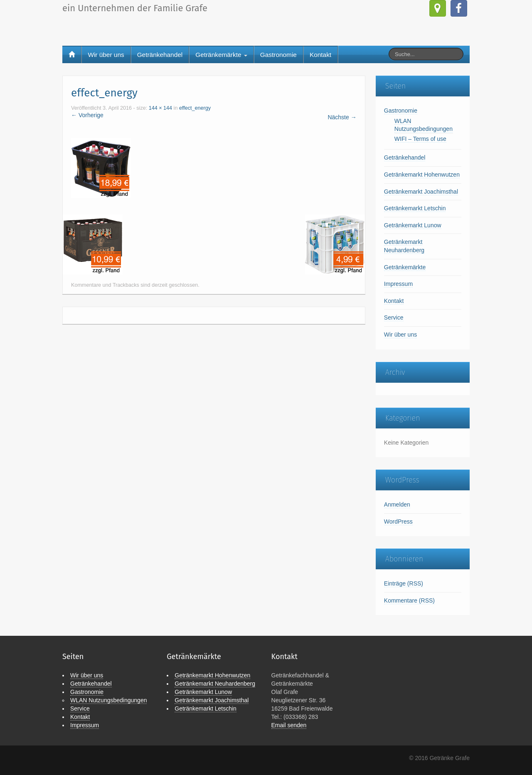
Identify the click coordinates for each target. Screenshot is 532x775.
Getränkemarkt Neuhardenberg (215, 684)
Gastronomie (278, 55)
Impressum (398, 284)
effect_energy (195, 108)
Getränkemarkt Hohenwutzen (422, 175)
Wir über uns (106, 55)
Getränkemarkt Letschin (415, 208)
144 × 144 (160, 108)
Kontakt (320, 55)
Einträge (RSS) (404, 583)
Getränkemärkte (221, 55)
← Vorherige (87, 115)
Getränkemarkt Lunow (413, 225)
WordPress (398, 522)
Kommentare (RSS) (409, 600)
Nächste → (342, 117)
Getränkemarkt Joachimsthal (421, 192)
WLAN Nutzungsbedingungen (108, 700)
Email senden (289, 725)
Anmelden (397, 504)
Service (394, 317)
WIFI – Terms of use (420, 139)
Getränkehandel (160, 55)
